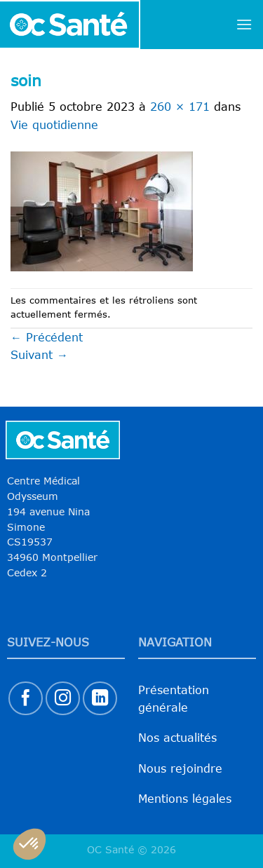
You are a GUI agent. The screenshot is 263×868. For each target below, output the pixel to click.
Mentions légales (185, 799)
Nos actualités (177, 738)
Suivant (39, 355)
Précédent (47, 337)
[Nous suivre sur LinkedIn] (100, 699)
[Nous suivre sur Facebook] (26, 699)
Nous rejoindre (180, 768)
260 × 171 (180, 107)
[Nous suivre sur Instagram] (63, 699)
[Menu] (244, 24)
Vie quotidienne (54, 125)
